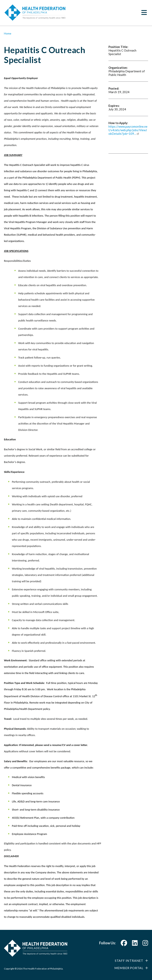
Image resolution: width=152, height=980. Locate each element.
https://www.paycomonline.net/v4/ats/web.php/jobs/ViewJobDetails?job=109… (128, 130)
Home (8, 33)
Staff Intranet (129, 960)
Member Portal (129, 968)
